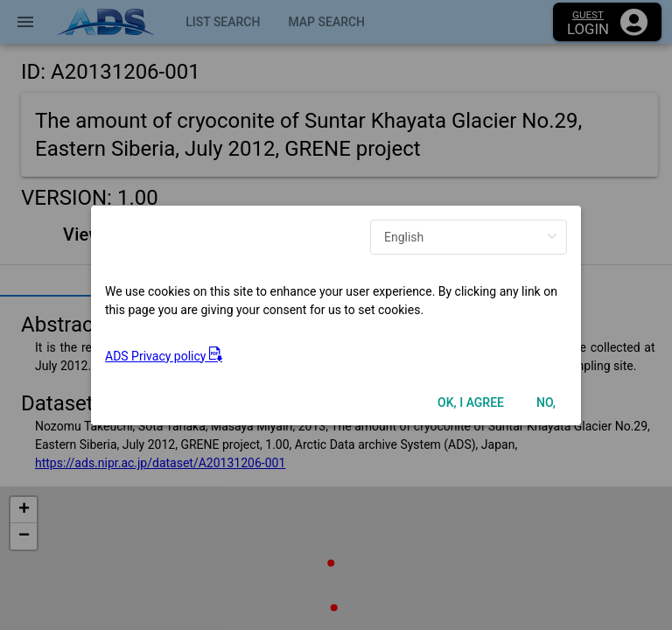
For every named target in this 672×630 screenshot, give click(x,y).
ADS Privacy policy (164, 356)
